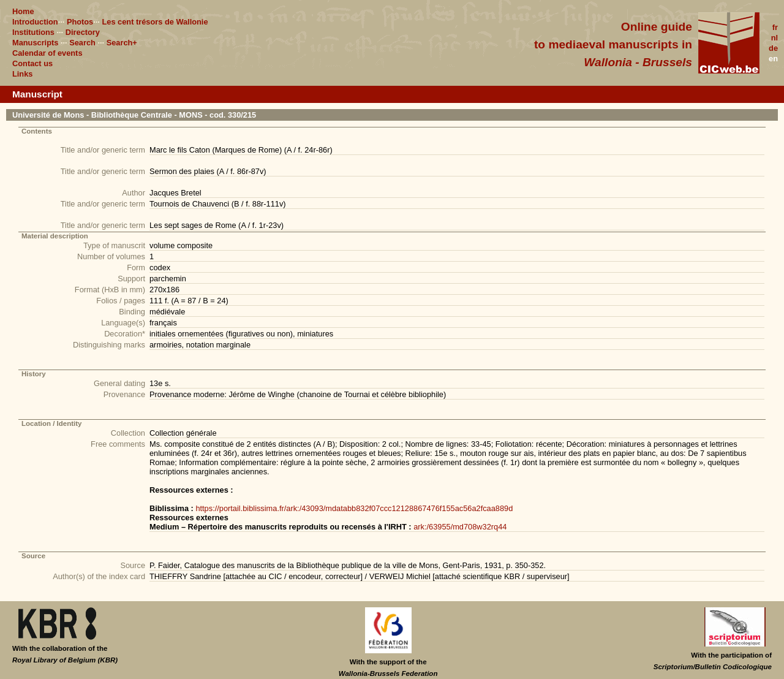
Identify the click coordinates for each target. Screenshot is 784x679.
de (773, 48)
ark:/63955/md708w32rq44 (460, 527)
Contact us (32, 63)
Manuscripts (35, 43)
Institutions (33, 32)
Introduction (35, 22)
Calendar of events (47, 53)
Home (23, 11)
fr (775, 27)
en (773, 59)
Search (82, 43)
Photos (80, 22)
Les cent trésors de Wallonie (155, 22)
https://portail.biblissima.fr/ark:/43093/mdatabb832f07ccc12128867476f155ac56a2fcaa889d (354, 508)
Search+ (122, 43)
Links (22, 74)
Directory (83, 32)
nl (775, 38)
